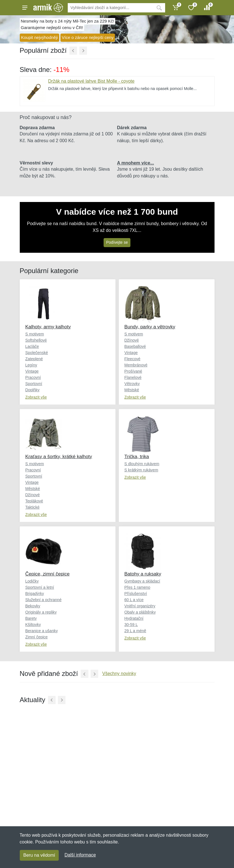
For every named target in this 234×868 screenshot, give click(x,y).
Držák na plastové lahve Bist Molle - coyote (91, 81)
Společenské (37, 353)
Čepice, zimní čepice (48, 574)
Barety (31, 618)
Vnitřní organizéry (140, 606)
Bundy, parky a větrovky (150, 327)
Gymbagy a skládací (142, 581)
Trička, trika (137, 457)
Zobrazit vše (36, 397)
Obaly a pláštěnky (140, 612)
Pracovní (33, 377)
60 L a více (134, 600)
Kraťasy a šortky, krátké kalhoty (59, 457)
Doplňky (33, 390)
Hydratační (134, 618)
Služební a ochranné (43, 600)
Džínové (132, 340)
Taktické (33, 507)
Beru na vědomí (39, 855)
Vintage (32, 371)
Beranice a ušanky (42, 631)
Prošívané (133, 371)
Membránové (136, 365)
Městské (132, 390)
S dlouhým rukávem (142, 464)
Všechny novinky (119, 673)
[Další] (83, 51)
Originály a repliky (41, 612)
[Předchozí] (73, 51)
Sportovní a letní (40, 587)
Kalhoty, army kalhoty (48, 327)
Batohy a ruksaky (143, 574)
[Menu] (25, 8)
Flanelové (133, 377)
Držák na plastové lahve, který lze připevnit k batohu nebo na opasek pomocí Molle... (123, 89)
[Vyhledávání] (111, 8)
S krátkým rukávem (141, 470)
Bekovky (33, 606)
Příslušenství (136, 594)
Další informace (80, 855)
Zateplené (34, 359)
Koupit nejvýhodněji (40, 37)
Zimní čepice (37, 637)
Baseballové (135, 346)
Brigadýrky (35, 594)
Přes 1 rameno (137, 587)
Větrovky (132, 384)
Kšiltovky (33, 625)
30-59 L (131, 625)
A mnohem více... (136, 163)
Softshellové (36, 340)
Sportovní (34, 384)
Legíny (31, 365)
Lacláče (32, 346)
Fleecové (133, 359)
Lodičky (32, 581)
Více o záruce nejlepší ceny (88, 37)
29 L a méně (135, 631)
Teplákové (34, 501)
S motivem (35, 334)
